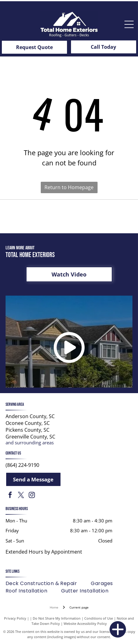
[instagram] (32, 496)
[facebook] (10, 496)
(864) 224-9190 (22, 465)
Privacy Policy (15, 618)
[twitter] (21, 496)
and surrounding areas (30, 442)
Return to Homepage (69, 187)
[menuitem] (48, 584)
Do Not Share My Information (57, 618)
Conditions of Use (99, 618)
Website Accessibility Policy (85, 623)
